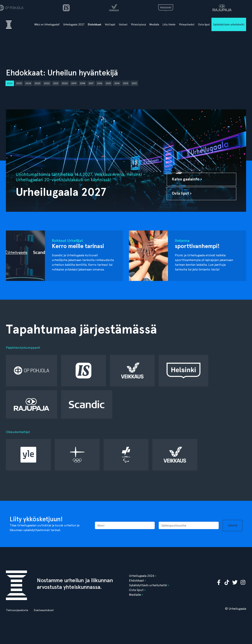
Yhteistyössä (138, 24)
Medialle (154, 24)
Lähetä (232, 525)
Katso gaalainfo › (187, 179)
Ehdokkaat (95, 25)
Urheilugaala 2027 (74, 24)
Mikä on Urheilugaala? (47, 24)
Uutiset (123, 24)
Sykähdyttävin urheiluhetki (229, 24)
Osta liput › (182, 193)
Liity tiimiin (169, 24)
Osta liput (204, 24)
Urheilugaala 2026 (142, 576)
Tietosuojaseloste (17, 610)
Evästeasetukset (44, 610)
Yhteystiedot (187, 24)
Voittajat (110, 24)
